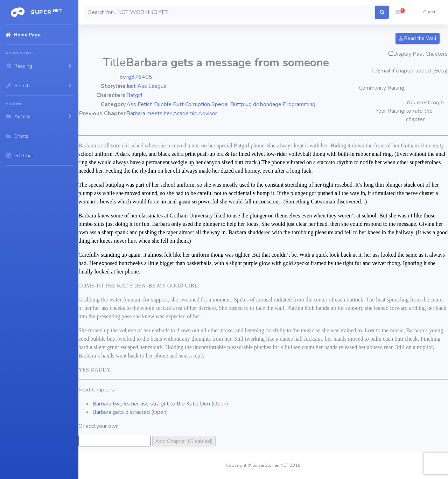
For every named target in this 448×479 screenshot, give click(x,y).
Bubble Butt (169, 104)
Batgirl (134, 95)
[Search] (230, 12)
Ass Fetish (139, 104)
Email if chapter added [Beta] (412, 71)
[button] (398, 12)
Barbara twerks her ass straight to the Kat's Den (151, 404)
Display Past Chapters (420, 54)
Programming (299, 104)
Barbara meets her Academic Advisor (172, 113)
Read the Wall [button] (418, 38)
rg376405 (139, 77)
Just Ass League (146, 86)
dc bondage (267, 104)
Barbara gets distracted (121, 412)
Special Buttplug (232, 104)
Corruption (198, 104)
